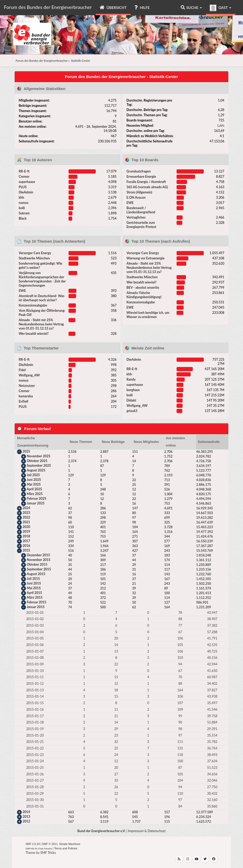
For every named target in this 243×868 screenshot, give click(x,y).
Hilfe (142, 7)
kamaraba (26, 396)
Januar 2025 (36, 503)
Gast (221, 8)
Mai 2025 (34, 484)
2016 (26, 546)
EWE (130, 203)
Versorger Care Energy (35, 253)
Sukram (24, 213)
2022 (26, 517)
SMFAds (30, 849)
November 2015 (38, 560)
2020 (26, 527)
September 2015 (39, 569)
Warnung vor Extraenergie (146, 258)
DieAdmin (26, 192)
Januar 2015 (36, 607)
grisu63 (132, 411)
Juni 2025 (34, 480)
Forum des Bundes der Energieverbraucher (48, 7)
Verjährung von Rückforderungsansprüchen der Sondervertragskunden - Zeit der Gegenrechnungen (42, 279)
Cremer (24, 177)
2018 (26, 536)
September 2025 (39, 466)
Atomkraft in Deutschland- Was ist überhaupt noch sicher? (41, 298)
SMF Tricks (48, 853)
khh (21, 197)
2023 (26, 513)
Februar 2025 (36, 499)
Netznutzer (27, 386)
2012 (26, 821)
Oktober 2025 (37, 461)
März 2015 (35, 597)
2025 (26, 451)
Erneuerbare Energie (141, 177)
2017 (26, 541)
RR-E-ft (24, 171)
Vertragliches (136, 217)
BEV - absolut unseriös (143, 288)
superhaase (27, 182)
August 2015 (36, 574)
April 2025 (34, 489)
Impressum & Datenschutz (147, 831)
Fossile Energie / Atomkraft (146, 182)
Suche (191, 7)
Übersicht (113, 7)
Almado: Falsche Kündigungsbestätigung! (144, 295)
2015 (26, 550)
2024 (26, 508)
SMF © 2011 (50, 844)
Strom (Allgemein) (139, 192)
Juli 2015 (33, 579)
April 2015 (34, 593)
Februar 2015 (36, 602)
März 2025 (35, 494)
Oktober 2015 (37, 564)
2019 (26, 532)
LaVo (221, 126)
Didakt (131, 400)
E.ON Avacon (136, 197)
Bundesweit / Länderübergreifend (141, 210)
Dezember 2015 (38, 555)
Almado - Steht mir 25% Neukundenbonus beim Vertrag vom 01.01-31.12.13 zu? (41, 324)
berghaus (133, 390)
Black (22, 218)
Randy (131, 379)
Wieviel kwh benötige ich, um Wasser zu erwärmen (148, 315)
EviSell (23, 401)
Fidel (22, 370)
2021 (26, 522)
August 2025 (36, 470)
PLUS (22, 187)
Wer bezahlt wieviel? (34, 334)
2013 (26, 817)
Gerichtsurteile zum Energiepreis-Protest (142, 225)
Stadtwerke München (34, 258)
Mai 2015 (34, 588)
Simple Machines (70, 844)
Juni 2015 (34, 583)
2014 (26, 812)
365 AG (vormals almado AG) (147, 187)
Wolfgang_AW (29, 375)
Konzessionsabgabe (33, 305)
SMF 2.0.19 (33, 844)
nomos (23, 203)
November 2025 (38, 456)
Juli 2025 (33, 475)
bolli (22, 208)
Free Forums (45, 849)
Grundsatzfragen (139, 171)
